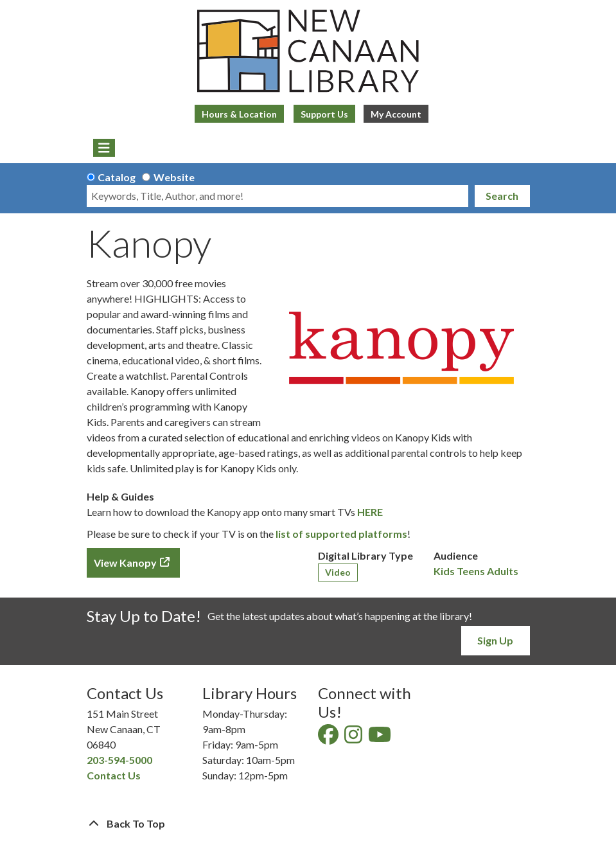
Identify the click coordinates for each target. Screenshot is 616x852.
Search (502, 196)
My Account (396, 114)
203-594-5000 (119, 760)
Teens (471, 571)
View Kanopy (125, 563)
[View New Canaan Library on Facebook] (329, 738)
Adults (503, 571)
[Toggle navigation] (104, 148)
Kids (444, 571)
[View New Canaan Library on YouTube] (381, 738)
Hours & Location (239, 114)
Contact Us (114, 775)
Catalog (117, 177)
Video (338, 572)
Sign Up (495, 640)
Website (174, 177)
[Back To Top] (308, 824)
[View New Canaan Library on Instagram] (354, 738)
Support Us (324, 114)
